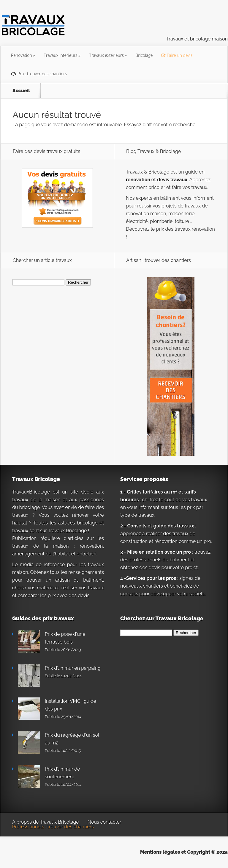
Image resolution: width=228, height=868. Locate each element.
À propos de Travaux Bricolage (46, 822)
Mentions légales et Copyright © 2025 (184, 852)
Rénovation (22, 55)
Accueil (21, 91)
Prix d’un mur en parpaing (73, 668)
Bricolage (144, 55)
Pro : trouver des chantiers (39, 74)
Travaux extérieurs (106, 55)
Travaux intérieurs (60, 55)
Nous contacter (104, 822)
